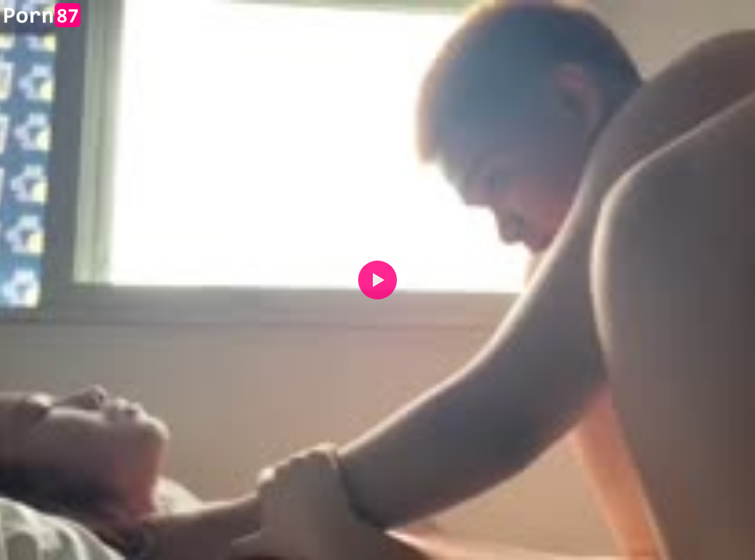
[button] (377, 280)
